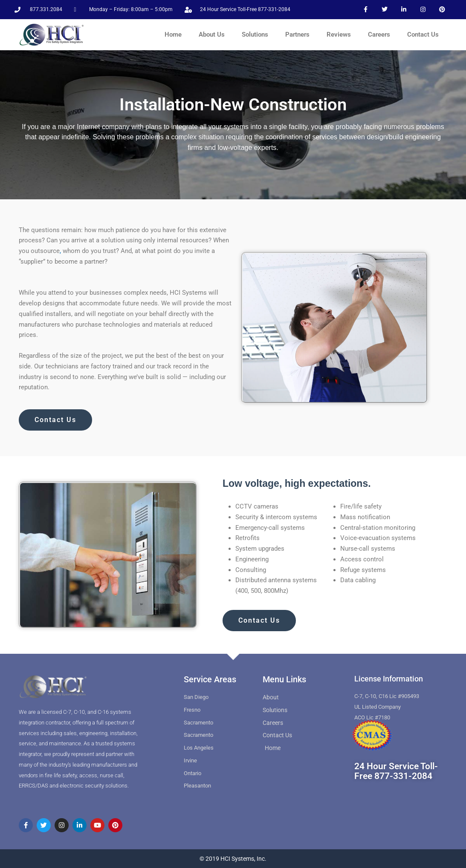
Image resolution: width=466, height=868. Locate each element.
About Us (212, 34)
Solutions (255, 34)
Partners (297, 34)
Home (173, 34)
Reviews (339, 34)
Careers (379, 34)
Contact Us (423, 34)
